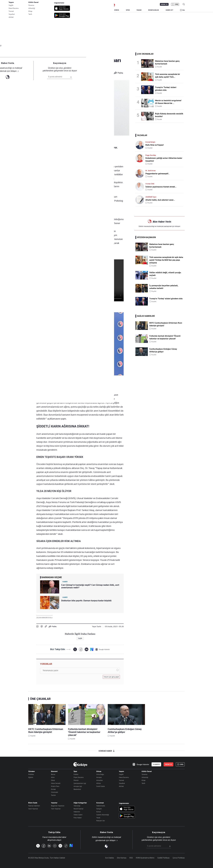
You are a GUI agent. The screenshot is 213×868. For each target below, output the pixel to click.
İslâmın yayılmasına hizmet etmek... (161, 187)
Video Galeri (78, 815)
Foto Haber (78, 818)
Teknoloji (77, 806)
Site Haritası (122, 858)
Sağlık (40, 54)
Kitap (144, 780)
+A (88, 159)
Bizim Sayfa (33, 803)
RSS (131, 858)
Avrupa (99, 777)
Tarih (143, 783)
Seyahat (122, 783)
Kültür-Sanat (147, 771)
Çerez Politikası (179, 858)
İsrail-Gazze (101, 786)
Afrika (98, 783)
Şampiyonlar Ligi (80, 783)
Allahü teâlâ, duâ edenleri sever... (160, 200)
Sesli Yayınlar (33, 809)
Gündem (32, 771)
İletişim (99, 809)
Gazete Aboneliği (103, 815)
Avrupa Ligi (78, 786)
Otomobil (54, 792)
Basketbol (77, 789)
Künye (99, 812)
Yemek (121, 780)
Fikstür (76, 780)
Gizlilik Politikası (163, 858)
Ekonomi (54, 771)
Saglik (121, 774)
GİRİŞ (176, 4)
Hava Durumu (124, 777)
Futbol (76, 774)
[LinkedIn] (86, 649)
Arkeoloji (145, 777)
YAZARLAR (49, 10)
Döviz (53, 780)
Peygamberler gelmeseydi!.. (157, 174)
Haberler (77, 812)
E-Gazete (41, 4)
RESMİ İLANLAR (154, 10)
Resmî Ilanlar (79, 809)
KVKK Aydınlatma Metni (145, 858)
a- (83, 159)
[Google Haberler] (103, 649)
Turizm (53, 795)
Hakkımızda (101, 806)
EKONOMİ (104, 10)
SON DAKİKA (34, 10)
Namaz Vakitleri (34, 806)
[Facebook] (81, 649)
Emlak (53, 789)
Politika (31, 774)
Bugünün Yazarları (58, 806)
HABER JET (169, 10)
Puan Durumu (79, 777)
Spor (75, 771)
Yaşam (121, 771)
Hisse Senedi (56, 783)
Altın (53, 777)
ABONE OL (164, 4)
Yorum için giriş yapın (111, 677)
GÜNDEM (78, 10)
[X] (75, 649)
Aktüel (121, 786)
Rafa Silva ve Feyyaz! (155, 145)
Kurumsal (100, 803)
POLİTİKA (91, 10)
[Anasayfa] (80, 764)
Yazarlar (54, 803)
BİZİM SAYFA (64, 10)
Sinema (144, 774)
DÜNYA (117, 10)
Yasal (98, 818)
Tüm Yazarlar (56, 809)
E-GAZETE (156, 764)
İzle (184, 10)
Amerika (99, 780)
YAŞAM (139, 10)
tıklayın (178, 226)
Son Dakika (109, 858)
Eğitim (31, 777)
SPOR (128, 10)
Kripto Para (55, 786)
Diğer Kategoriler (80, 803)
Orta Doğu (100, 774)
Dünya (99, 771)
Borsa (53, 774)
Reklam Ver (101, 821)
